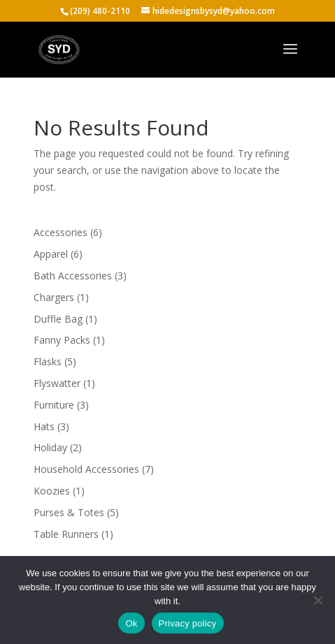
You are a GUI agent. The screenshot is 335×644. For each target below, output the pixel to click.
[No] (318, 600)
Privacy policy (188, 623)
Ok (131, 623)
